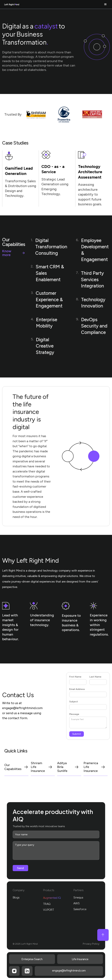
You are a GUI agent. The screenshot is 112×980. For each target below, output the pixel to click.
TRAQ (47, 904)
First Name (75, 677)
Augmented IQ (52, 898)
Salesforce (80, 909)
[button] (68, 4)
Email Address (77, 689)
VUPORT (49, 910)
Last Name (95, 677)
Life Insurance (80, 959)
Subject (74, 702)
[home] (15, 5)
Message (74, 714)
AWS (76, 903)
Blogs (16, 897)
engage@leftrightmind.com (22, 708)
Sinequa (78, 897)
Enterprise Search (32, 959)
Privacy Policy (91, 944)
